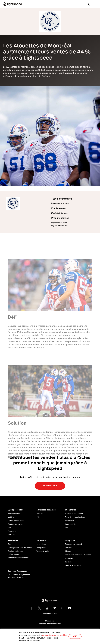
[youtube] (70, 608)
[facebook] (32, 608)
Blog (10, 544)
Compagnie (70, 540)
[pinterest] (55, 608)
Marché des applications (75, 517)
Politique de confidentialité (50, 624)
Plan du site (50, 621)
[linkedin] (62, 608)
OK (75, 637)
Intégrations (41, 548)
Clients (68, 551)
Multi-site (12, 535)
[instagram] (47, 608)
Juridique (69, 562)
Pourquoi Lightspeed (73, 544)
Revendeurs (41, 544)
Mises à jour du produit (74, 514)
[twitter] (39, 608)
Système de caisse (15, 524)
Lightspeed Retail (15, 510)
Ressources (13, 540)
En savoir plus (50, 486)
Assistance (69, 521)
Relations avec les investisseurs (78, 555)
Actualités (69, 558)
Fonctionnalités (14, 514)
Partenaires (42, 540)
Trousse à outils (43, 551)
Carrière (68, 548)
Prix (9, 528)
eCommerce (71, 510)
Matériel (11, 517)
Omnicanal (12, 531)
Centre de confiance (73, 565)
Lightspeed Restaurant (46, 510)
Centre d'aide (71, 524)
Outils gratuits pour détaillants (20, 548)
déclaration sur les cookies (55, 635)
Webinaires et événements (19, 558)
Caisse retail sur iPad (16, 521)
